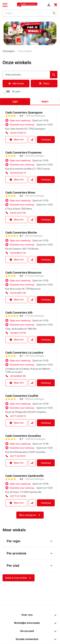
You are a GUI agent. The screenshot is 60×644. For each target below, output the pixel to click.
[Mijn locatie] (16, 84)
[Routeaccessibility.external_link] (32, 140)
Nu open (12, 91)
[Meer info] (16, 140)
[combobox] (26, 75)
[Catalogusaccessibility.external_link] (46, 140)
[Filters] (44, 84)
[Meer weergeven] (30, 515)
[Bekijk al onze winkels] (19, 578)
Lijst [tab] (15, 102)
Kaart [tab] (45, 102)
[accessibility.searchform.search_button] (54, 75)
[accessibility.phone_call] (16, 133)
